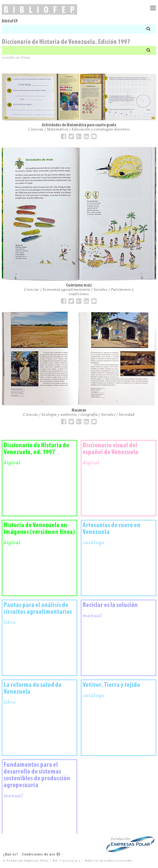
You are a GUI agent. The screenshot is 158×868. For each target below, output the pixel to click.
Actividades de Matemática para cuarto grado (79, 125)
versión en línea (16, 58)
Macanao (79, 410)
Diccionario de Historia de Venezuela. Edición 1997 (66, 42)
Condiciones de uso (41, 855)
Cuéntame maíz (79, 285)
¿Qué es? (11, 855)
